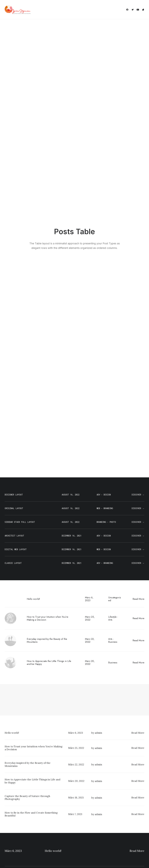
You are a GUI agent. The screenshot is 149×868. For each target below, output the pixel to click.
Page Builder (47, 820)
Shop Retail (10, 827)
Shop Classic (11, 820)
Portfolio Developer (14, 843)
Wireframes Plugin (50, 827)
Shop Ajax (10, 824)
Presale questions (90, 849)
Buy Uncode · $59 (129, 785)
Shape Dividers (48, 847)
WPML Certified (49, 850)
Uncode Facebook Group (130, 820)
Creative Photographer (16, 831)
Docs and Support (91, 820)
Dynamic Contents (50, 839)
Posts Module (48, 831)
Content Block (48, 835)
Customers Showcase (129, 834)
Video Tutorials (88, 834)
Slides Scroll (47, 843)
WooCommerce (49, 824)
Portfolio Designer (14, 835)
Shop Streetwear (13, 839)
